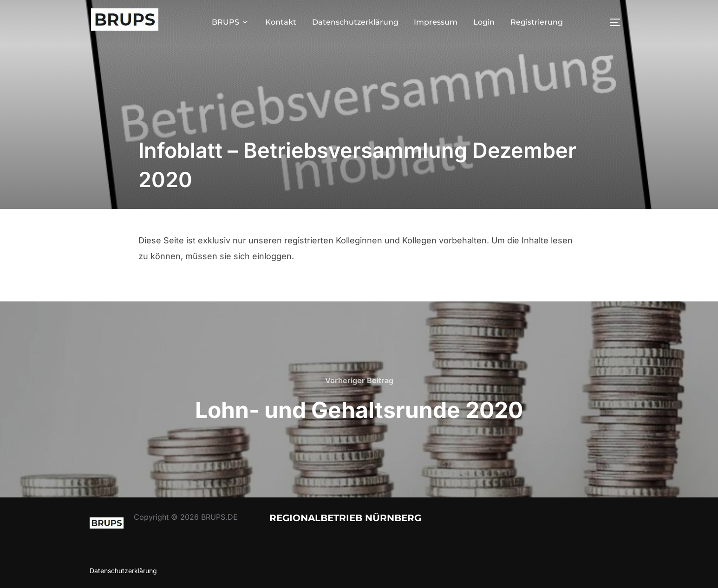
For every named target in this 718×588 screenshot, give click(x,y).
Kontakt (281, 22)
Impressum (436, 22)
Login (484, 22)
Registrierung (537, 22)
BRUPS (231, 22)
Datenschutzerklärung (355, 22)
